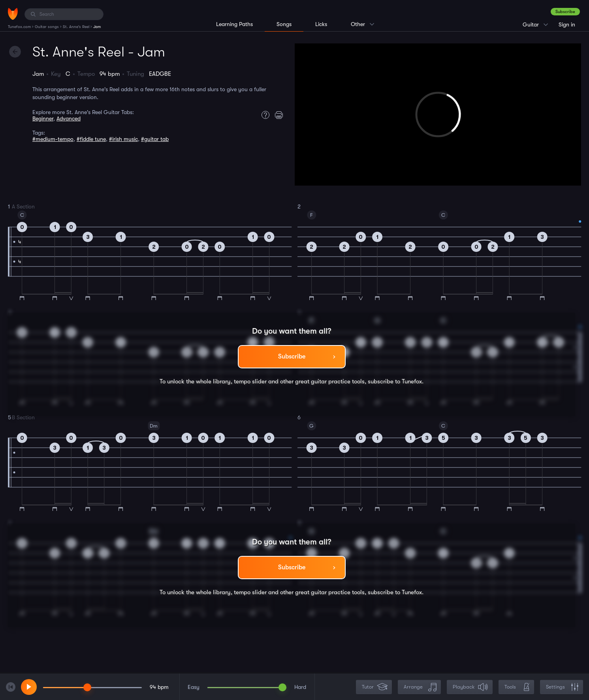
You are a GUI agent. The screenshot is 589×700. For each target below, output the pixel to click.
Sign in (567, 24)
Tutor (375, 687)
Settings (562, 687)
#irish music (123, 139)
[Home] (13, 14)
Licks (321, 24)
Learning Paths (234, 24)
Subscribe (565, 12)
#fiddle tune (91, 139)
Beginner (43, 118)
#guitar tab (155, 139)
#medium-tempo (53, 139)
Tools (517, 687)
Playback (470, 687)
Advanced (69, 118)
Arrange (420, 687)
